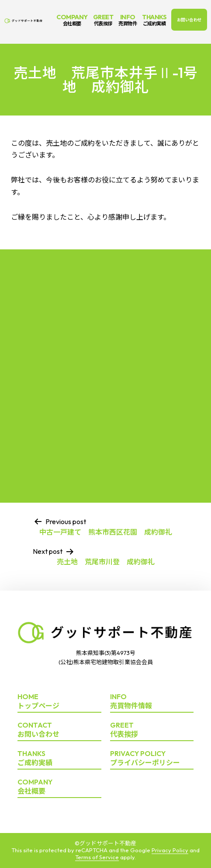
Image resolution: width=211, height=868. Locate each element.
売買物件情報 (152, 702)
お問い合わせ (189, 20)
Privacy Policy (170, 850)
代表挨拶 (152, 730)
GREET (103, 20)
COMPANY (72, 20)
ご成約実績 (59, 758)
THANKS (154, 20)
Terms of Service (97, 857)
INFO (128, 20)
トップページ (59, 702)
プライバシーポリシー (152, 758)
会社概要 (59, 787)
